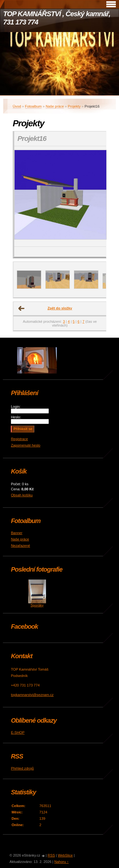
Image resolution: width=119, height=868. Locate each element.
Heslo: (16, 417)
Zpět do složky (60, 308)
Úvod (17, 106)
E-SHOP (18, 732)
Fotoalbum (33, 106)
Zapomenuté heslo (26, 445)
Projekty (74, 106)
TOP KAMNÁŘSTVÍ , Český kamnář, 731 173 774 (57, 18)
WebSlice (65, 855)
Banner (17, 533)
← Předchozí (22, 308)
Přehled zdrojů (22, 768)
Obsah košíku (22, 495)
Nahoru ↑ (61, 862)
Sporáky (37, 605)
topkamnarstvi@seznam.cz (32, 695)
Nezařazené (20, 546)
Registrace (19, 439)
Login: (16, 407)
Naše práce (55, 106)
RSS (51, 855)
